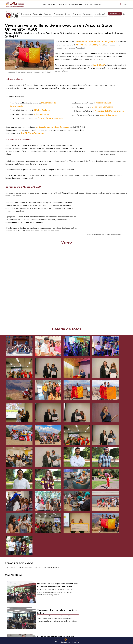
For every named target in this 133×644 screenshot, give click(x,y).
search (124, 14)
